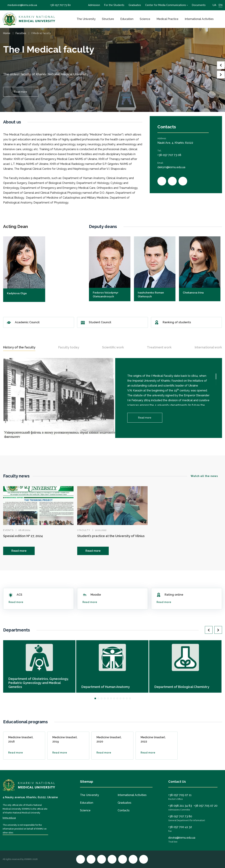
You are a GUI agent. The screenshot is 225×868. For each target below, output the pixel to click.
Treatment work (159, 347)
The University (86, 19)
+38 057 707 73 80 (58, 5)
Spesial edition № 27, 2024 (23, 536)
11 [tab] (127, 698)
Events (8, 530)
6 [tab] (111, 698)
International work (208, 347)
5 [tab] (108, 698)
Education (127, 19)
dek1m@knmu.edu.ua (171, 167)
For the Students (114, 5)
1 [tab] (95, 698)
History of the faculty (19, 347)
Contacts (124, 810)
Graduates (135, 5)
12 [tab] (130, 698)
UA (214, 5)
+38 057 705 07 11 (180, 795)
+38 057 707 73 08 (169, 155)
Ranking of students (186, 322)
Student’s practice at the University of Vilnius (111, 536)
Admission (94, 5)
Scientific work (113, 347)
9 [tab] (120, 698)
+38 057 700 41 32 (180, 827)
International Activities (199, 19)
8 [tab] (117, 698)
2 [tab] (98, 698)
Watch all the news (206, 476)
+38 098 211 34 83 (180, 806)
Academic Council (39, 322)
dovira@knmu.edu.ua (182, 838)
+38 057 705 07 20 (206, 806)
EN (220, 5)
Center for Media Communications (166, 5)
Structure (108, 19)
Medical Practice (167, 19)
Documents (199, 5)
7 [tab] (114, 698)
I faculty (84, 530)
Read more (21, 92)
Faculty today (69, 347)
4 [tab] (105, 698)
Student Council (112, 322)
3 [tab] (102, 698)
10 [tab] (124, 698)
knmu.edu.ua (9, 818)
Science (145, 19)
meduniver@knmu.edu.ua (20, 5)
